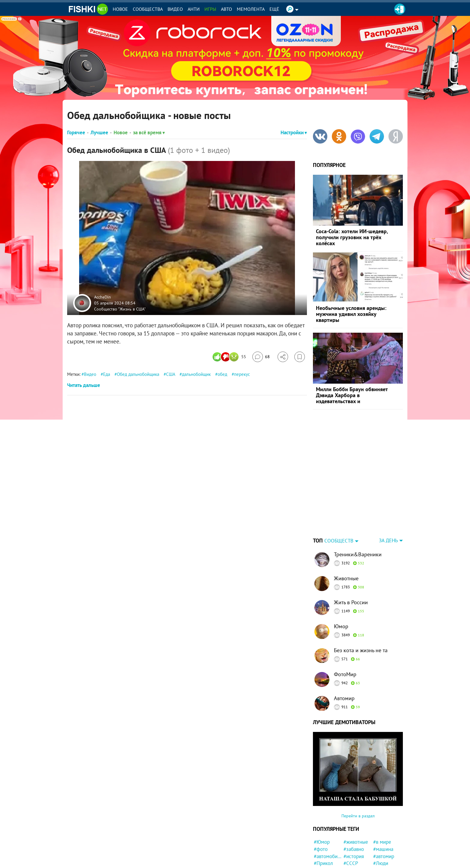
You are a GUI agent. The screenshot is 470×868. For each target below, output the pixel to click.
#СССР (351, 826)
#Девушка (355, 854)
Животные (346, 541)
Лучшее (99, 132)
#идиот (381, 847)
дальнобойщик (196, 374)
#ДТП (349, 833)
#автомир (384, 819)
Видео (175, 9)
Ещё (274, 9)
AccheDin (103, 297)
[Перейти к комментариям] (261, 357)
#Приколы (325, 847)
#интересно (386, 840)
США (171, 374)
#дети (320, 840)
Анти (194, 9)
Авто (226, 9)
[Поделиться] (283, 357)
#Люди (381, 826)
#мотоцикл (356, 861)
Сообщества (148, 9)
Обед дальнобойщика (138, 374)
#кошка (322, 854)
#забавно (354, 812)
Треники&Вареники (358, 517)
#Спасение (326, 861)
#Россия (382, 833)
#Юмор (322, 804)
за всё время (149, 132)
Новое (120, 9)
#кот (348, 847)
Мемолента (251, 9)
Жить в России (351, 565)
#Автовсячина (328, 833)
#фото (321, 812)
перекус (242, 374)
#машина (383, 812)
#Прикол (323, 826)
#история (354, 819)
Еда (107, 374)
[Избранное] (300, 357)
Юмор (341, 589)
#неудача (383, 854)
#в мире (382, 804)
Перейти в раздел (358, 778)
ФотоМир (345, 637)
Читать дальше (84, 385)
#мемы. (381, 861)
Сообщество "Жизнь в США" (120, 309)
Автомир (344, 661)
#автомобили (328, 819)
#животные (356, 804)
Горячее (76, 132)
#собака (352, 840)
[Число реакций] (230, 357)
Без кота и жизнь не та (361, 613)
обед (222, 374)
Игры (210, 9)
